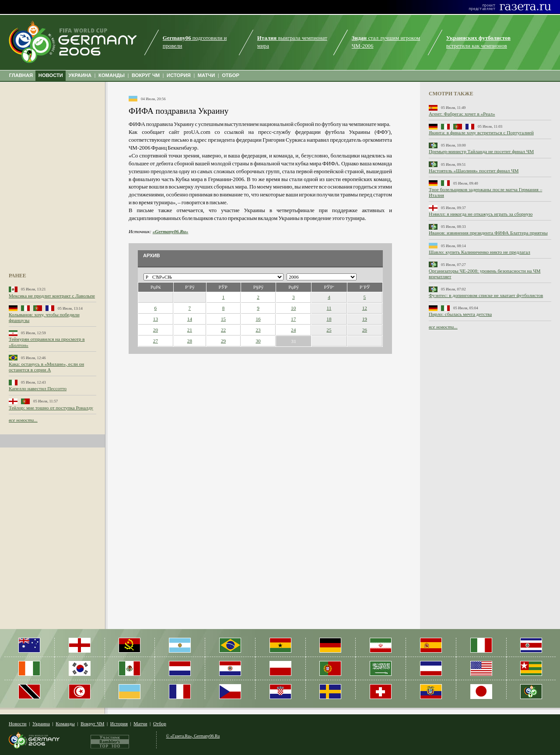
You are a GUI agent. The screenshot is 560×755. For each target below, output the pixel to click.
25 (329, 330)
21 (190, 330)
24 (293, 330)
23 (258, 330)
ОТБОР (231, 75)
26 (365, 330)
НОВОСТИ (51, 75)
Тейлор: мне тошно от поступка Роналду (51, 408)
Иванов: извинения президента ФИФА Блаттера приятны (488, 233)
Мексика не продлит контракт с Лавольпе (52, 296)
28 (190, 341)
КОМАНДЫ (112, 75)
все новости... (23, 420)
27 (156, 341)
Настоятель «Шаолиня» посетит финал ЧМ (474, 171)
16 (258, 319)
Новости (18, 724)
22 (223, 330)
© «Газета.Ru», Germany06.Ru (193, 736)
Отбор (160, 724)
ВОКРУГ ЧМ (146, 75)
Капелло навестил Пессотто (38, 388)
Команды (65, 724)
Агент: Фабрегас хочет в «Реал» (462, 114)
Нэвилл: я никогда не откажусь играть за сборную (481, 214)
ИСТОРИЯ (179, 75)
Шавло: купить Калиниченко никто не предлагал (479, 252)
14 (190, 319)
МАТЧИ (206, 75)
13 (156, 319)
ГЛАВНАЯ (21, 75)
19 (365, 319)
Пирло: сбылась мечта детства (460, 314)
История (119, 724)
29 (223, 341)
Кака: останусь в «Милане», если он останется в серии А (46, 367)
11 (329, 308)
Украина (41, 724)
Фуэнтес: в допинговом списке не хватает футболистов (486, 295)
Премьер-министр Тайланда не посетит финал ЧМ (481, 151)
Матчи (140, 724)
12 (365, 308)
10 (293, 308)
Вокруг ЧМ (92, 724)
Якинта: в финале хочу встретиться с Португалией (481, 133)
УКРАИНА (80, 75)
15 (223, 319)
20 (156, 330)
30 (258, 341)
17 (293, 319)
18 (329, 319)
